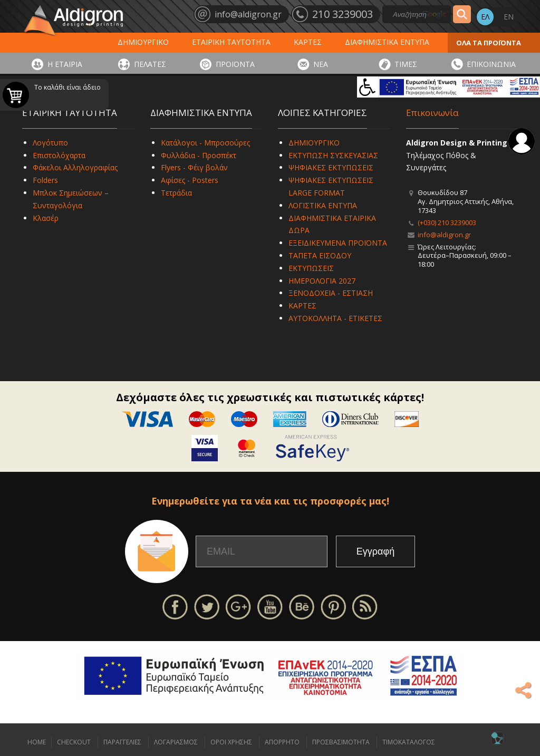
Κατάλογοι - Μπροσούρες (205, 143)
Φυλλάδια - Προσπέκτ (199, 155)
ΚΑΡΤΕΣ (308, 42)
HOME (37, 742)
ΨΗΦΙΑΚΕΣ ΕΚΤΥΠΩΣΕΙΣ (331, 167)
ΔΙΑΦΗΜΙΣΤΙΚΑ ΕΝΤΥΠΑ (387, 42)
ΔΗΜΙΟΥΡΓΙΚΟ (143, 42)
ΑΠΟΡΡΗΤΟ (282, 742)
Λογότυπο (50, 143)
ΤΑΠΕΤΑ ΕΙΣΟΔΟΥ (320, 255)
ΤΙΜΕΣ (406, 64)
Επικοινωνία (432, 113)
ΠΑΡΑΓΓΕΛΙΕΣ (122, 742)
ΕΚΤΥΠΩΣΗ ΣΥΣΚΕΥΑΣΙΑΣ (333, 155)
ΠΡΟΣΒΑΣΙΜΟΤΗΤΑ (341, 742)
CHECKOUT (74, 742)
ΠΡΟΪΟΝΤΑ (235, 64)
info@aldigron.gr (444, 235)
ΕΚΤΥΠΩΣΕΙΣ (311, 268)
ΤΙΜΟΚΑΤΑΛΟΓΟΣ (409, 742)
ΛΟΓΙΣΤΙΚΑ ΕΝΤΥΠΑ (323, 205)
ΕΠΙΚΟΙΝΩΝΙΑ (491, 64)
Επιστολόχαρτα (59, 155)
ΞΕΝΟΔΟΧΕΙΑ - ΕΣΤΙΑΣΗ (331, 293)
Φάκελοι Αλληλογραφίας (75, 167)
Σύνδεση (522, 141)
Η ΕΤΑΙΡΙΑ (65, 64)
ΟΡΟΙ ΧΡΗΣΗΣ (231, 742)
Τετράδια (176, 193)
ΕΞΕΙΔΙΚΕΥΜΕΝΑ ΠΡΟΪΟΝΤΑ (338, 243)
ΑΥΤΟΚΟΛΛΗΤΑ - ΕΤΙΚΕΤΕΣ (335, 318)
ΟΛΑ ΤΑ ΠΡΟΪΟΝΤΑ (489, 43)
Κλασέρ (46, 218)
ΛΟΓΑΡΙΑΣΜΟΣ (176, 742)
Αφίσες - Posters (190, 180)
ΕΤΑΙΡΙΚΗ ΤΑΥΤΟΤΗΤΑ (231, 42)
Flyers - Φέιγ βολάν (194, 167)
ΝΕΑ (321, 64)
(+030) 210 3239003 (447, 222)
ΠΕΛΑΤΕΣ (150, 64)
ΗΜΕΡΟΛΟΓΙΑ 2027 (322, 281)
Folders (45, 180)
